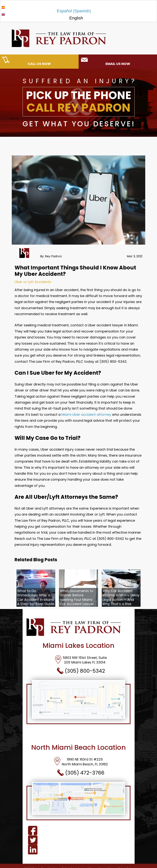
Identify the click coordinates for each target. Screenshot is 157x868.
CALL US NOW (26, 61)
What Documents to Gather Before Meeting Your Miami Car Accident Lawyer (77, 597)
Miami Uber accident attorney (86, 415)
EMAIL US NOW (105, 61)
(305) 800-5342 (81, 671)
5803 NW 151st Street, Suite (81, 658)
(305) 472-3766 (81, 773)
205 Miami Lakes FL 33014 (85, 662)
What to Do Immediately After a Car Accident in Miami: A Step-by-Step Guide (36, 597)
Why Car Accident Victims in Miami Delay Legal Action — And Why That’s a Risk (121, 597)
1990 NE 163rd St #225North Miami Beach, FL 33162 (81, 762)
